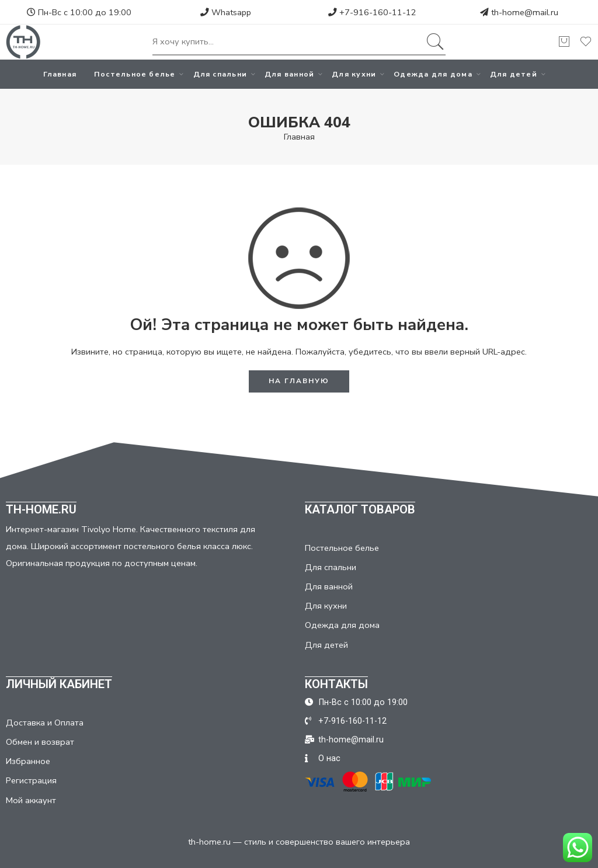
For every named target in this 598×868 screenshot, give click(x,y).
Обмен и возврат (40, 742)
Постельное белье (135, 74)
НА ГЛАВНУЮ (299, 381)
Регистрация (31, 780)
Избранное (28, 761)
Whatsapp (226, 12)
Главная (60, 74)
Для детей (514, 74)
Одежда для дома (433, 74)
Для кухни (354, 74)
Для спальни (220, 74)
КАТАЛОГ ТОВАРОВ (360, 509)
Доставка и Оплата (45, 723)
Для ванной (289, 74)
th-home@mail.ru (525, 12)
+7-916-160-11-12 (372, 12)
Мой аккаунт (31, 800)
